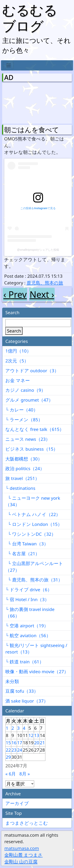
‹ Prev (15, 294)
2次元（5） (17, 361)
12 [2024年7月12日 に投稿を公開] (31, 735)
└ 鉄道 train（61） (25, 662)
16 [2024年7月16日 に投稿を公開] (14, 743)
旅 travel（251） (22, 478)
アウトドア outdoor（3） (32, 371)
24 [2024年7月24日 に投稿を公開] (20, 750)
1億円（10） (18, 351)
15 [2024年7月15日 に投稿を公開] (8, 743)
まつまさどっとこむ (27, 823)
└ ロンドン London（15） (34, 524)
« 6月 (11, 774)
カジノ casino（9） (25, 390)
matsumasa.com (22, 848)
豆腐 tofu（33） (22, 691)
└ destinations (20, 488)
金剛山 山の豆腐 (21, 862)
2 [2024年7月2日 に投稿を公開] (13, 728)
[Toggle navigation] (8, 65)
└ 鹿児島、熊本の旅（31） (34, 580)
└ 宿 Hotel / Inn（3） (27, 599)
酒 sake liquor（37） (27, 701)
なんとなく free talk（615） (35, 429)
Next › (42, 294)
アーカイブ (17, 803)
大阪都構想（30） (24, 459)
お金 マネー (18, 380)
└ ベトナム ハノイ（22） (33, 514)
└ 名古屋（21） (22, 554)
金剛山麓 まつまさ (23, 855)
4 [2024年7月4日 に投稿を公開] (24, 728)
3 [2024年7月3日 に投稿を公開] (18, 728)
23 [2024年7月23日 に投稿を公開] (14, 750)
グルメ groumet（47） (29, 400)
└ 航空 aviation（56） (28, 635)
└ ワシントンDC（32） (31, 534)
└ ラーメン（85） (24, 420)
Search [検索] (14, 331)
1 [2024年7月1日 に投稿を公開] (7, 728)
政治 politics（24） (25, 468)
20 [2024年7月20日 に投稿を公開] (37, 743)
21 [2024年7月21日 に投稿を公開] (42, 743)
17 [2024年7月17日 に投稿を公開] (20, 743)
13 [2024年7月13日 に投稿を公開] (37, 735)
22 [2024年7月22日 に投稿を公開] (8, 750)
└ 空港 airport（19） (27, 626)
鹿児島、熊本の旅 (45, 283)
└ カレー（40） (22, 410)
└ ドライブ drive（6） (29, 590)
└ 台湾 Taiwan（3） (27, 544)
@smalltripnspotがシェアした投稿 (38, 250)
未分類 (12, 681)
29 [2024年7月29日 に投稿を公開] (8, 757)
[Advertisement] (25, 102)
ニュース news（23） (28, 439)
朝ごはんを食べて (32, 130)
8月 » (25, 774)
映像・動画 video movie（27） (37, 672)
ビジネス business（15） (32, 449)
